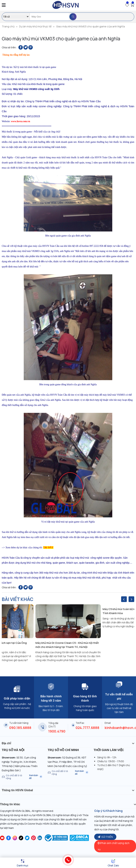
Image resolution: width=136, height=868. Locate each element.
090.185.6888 (20, 728)
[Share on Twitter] (26, 47)
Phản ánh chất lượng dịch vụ (114, 846)
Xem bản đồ (36, 777)
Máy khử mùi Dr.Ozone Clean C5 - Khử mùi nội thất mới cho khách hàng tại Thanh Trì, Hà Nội (67, 645)
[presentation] (124, 599)
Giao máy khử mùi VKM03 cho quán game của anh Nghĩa (90, 26)
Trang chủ (8, 26)
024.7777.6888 (87, 728)
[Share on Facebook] (21, 47)
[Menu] (23, 863)
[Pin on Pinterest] (31, 47)
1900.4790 (57, 731)
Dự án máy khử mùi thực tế (35, 26)
